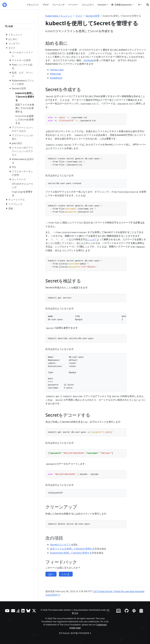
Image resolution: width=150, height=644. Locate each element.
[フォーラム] (13, 611)
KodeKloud (56, 78)
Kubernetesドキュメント (59, 16)
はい (51, 574)
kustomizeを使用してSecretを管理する (71, 553)
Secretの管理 (93, 16)
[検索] (147, 5)
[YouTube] (7, 611)
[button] (123, 5)
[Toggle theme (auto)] (140, 5)
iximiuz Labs (57, 70)
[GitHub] (127, 611)
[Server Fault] (18, 611)
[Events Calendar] (141, 611)
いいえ (66, 574)
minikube (89, 60)
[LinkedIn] (23, 611)
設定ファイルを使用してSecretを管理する (72, 549)
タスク (79, 16)
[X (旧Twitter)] (34, 611)
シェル (91, 239)
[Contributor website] (119, 611)
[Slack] (134, 611)
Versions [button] (102, 5)
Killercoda (56, 74)
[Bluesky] (28, 611)
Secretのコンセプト (61, 545)
